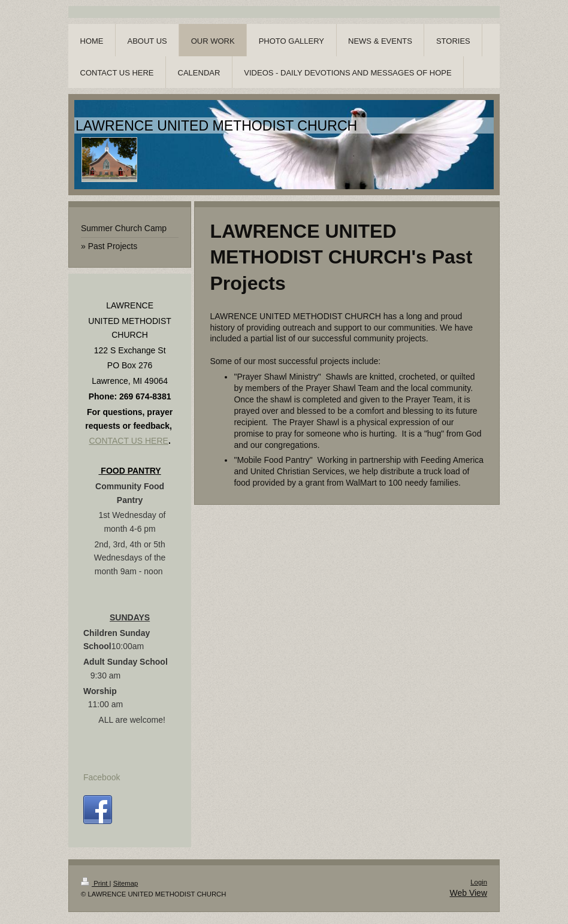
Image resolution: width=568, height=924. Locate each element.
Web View (468, 893)
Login (479, 882)
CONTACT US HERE (129, 441)
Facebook (102, 777)
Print (95, 883)
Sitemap (126, 883)
